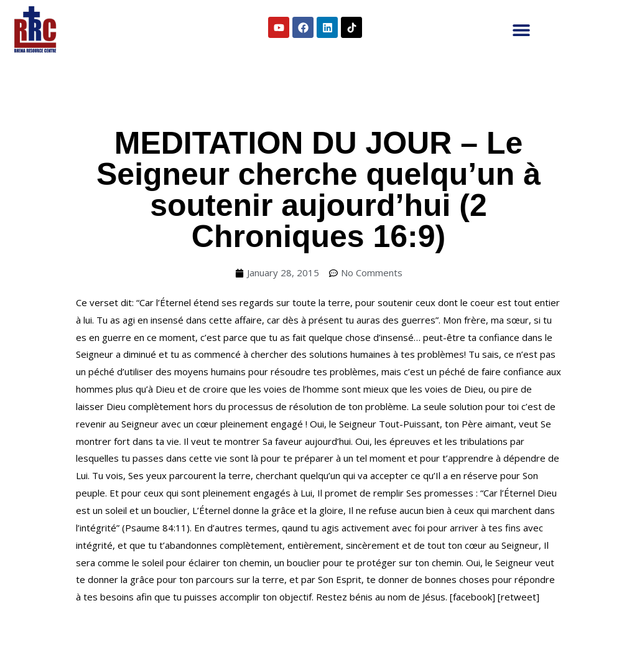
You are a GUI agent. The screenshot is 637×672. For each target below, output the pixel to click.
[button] (522, 30)
